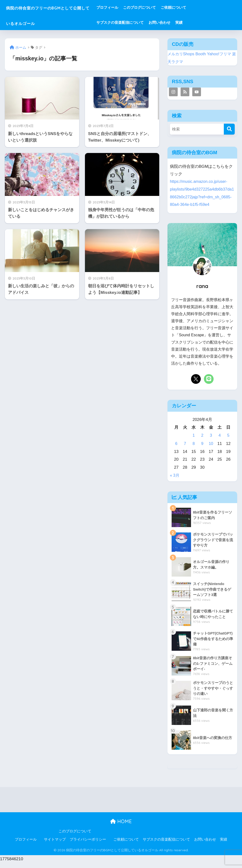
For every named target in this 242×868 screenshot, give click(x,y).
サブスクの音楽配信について (141, 22)
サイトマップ (55, 845)
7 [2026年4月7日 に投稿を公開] (185, 449)
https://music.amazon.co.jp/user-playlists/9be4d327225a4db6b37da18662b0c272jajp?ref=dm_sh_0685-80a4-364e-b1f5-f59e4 (201, 196)
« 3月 (175, 481)
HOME (121, 827)
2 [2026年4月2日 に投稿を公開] (202, 441)
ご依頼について (194, 7)
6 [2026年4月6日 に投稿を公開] (176, 449)
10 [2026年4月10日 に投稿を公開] (211, 449)
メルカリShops (182, 54)
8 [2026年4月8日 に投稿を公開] (194, 449)
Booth (202, 54)
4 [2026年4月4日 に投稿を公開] (220, 441)
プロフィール (128, 7)
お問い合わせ (180, 22)
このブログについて (160, 7)
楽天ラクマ (178, 61)
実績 (200, 22)
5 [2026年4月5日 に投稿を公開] (228, 441)
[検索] (229, 129)
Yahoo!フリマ (221, 54)
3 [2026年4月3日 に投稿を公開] (211, 441)
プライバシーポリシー (88, 845)
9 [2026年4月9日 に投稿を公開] (202, 449)
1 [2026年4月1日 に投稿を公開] (194, 441)
